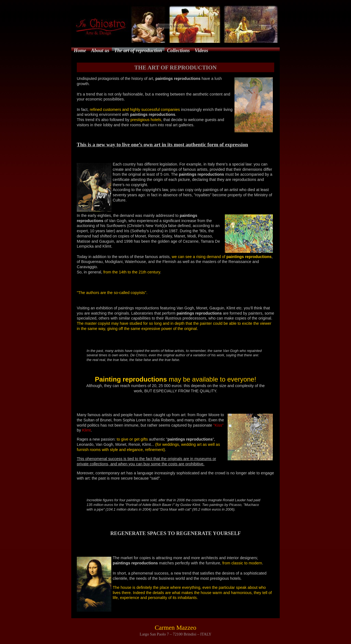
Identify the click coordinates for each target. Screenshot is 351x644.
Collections (178, 51)
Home (80, 51)
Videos (201, 51)
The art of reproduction (138, 51)
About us (100, 51)
